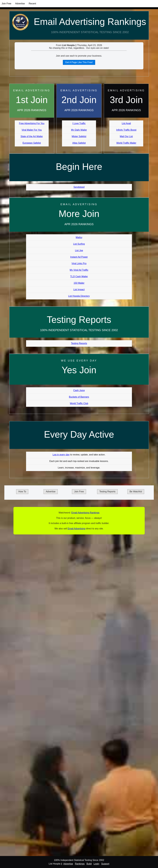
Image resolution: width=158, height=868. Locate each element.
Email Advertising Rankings (90, 22)
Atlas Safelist (79, 143)
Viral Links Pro (79, 263)
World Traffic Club (79, 403)
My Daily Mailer (79, 130)
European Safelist (32, 143)
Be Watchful (136, 492)
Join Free (6, 4)
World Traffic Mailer (126, 143)
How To (22, 492)
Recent (32, 4)
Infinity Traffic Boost (126, 130)
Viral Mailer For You (32, 130)
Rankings (80, 864)
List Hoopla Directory (79, 296)
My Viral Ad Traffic (79, 270)
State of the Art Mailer (32, 136)
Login (96, 864)
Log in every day (61, 455)
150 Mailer (79, 283)
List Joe (79, 250)
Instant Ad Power (79, 257)
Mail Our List (126, 136)
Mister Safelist (79, 136)
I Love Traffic (79, 123)
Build (89, 864)
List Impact (79, 290)
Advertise (20, 4)
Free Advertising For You (32, 123)
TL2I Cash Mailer (79, 276)
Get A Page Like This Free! (79, 62)
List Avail (126, 123)
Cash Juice (79, 390)
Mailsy (79, 237)
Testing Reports (79, 343)
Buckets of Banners (79, 397)
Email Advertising (77, 529)
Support (105, 864)
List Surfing (79, 244)
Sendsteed (79, 187)
